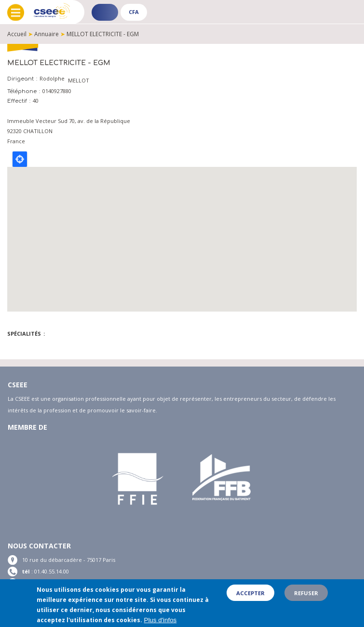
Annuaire (47, 34)
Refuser (306, 593)
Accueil (17, 34)
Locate (20, 159)
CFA (134, 12)
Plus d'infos (161, 620)
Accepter (250, 593)
